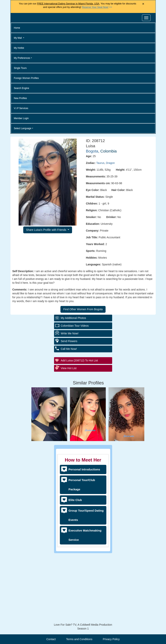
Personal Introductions (84, 469)
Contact (51, 639)
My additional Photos (74, 386)
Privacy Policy (111, 639)
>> (97, 7)
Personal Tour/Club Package (82, 485)
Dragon (110, 163)
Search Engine (22, 88)
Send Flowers (69, 410)
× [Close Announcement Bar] (143, 4)
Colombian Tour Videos (75, 394)
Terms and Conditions (79, 639)
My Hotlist (19, 48)
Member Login (21, 118)
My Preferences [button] (22, 58)
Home (17, 28)
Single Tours (20, 68)
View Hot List (69, 437)
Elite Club (75, 500)
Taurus (100, 163)
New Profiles (20, 98)
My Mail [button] (18, 38)
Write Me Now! (70, 402)
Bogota (92, 151)
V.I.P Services (21, 108)
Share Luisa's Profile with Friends (47, 230)
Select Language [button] (23, 128)
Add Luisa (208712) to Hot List (79, 429)
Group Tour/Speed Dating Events (86, 515)
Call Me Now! (69, 417)
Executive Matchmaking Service (85, 535)
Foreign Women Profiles (26, 78)
